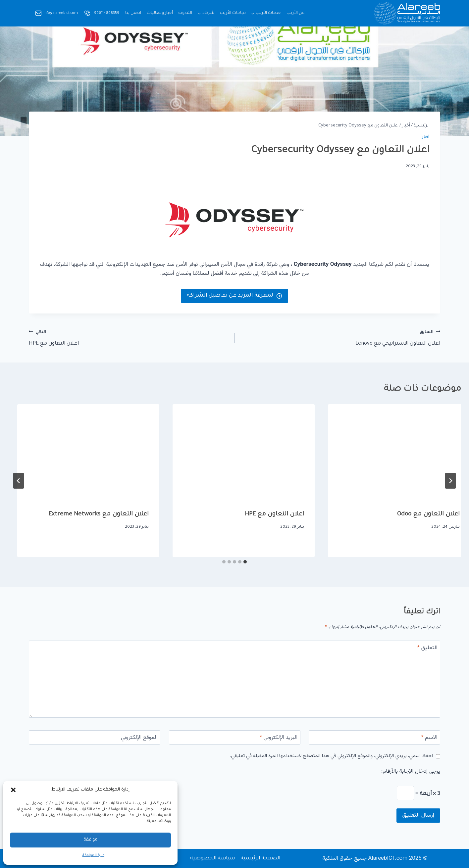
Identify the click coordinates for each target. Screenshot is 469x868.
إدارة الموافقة (94, 855)
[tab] (245, 562)
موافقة (91, 840)
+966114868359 (105, 13)
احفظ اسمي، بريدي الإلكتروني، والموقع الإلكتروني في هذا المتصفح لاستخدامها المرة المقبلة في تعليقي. (331, 756)
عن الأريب (295, 13)
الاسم (429, 738)
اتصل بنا (133, 13)
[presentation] (390, 452)
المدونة (185, 13)
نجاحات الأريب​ (233, 13)
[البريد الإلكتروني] (235, 737)
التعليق (427, 648)
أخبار (426, 137)
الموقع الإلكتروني (139, 738)
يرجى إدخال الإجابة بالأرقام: (411, 772)
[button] (13, 790)
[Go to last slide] (450, 481)
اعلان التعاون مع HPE (129, 337)
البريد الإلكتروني (279, 738)
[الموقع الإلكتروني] (95, 737)
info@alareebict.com (61, 13)
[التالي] (19, 481)
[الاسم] (374, 737)
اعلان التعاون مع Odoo (264, 514)
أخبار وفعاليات (160, 13)
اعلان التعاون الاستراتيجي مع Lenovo (340, 337)
